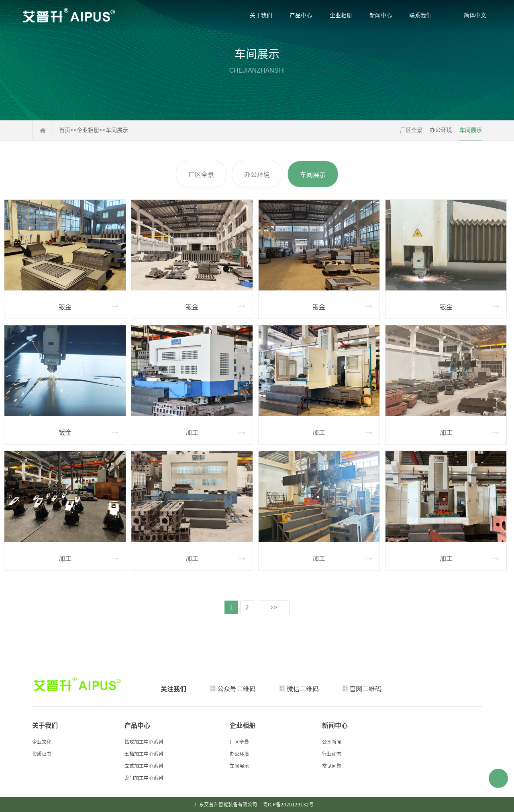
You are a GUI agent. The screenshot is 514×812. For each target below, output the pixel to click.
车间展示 (117, 130)
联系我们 (420, 15)
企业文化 (42, 742)
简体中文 (475, 15)
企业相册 (341, 15)
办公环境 (441, 130)
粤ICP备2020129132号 (288, 804)
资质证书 (42, 754)
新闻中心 (381, 15)
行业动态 (332, 754)
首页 (65, 130)
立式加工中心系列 (144, 766)
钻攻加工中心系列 (144, 742)
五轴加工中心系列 (144, 754)
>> (273, 607)
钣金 (65, 307)
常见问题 (332, 766)
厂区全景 (411, 130)
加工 (192, 432)
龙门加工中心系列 (144, 778)
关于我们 (261, 15)
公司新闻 (332, 742)
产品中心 (301, 15)
